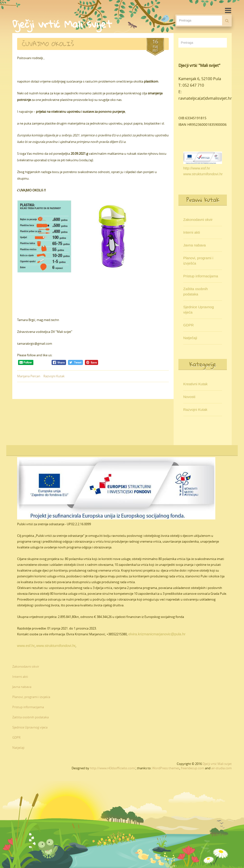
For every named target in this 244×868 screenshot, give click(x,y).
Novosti (189, 397)
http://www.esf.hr (197, 168)
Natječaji (190, 338)
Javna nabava (194, 245)
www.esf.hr (26, 646)
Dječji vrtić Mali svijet (217, 764)
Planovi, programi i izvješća (198, 261)
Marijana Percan (29, 376)
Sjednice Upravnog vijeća (199, 310)
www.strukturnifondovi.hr (203, 174)
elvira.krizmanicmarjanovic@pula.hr (157, 634)
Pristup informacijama (201, 276)
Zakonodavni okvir (198, 220)
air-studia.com (221, 768)
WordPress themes (166, 768)
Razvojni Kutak (54, 376)
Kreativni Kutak (195, 384)
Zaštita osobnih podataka (196, 291)
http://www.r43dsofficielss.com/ (113, 768)
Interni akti (192, 232)
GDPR (188, 325)
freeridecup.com (193, 768)
